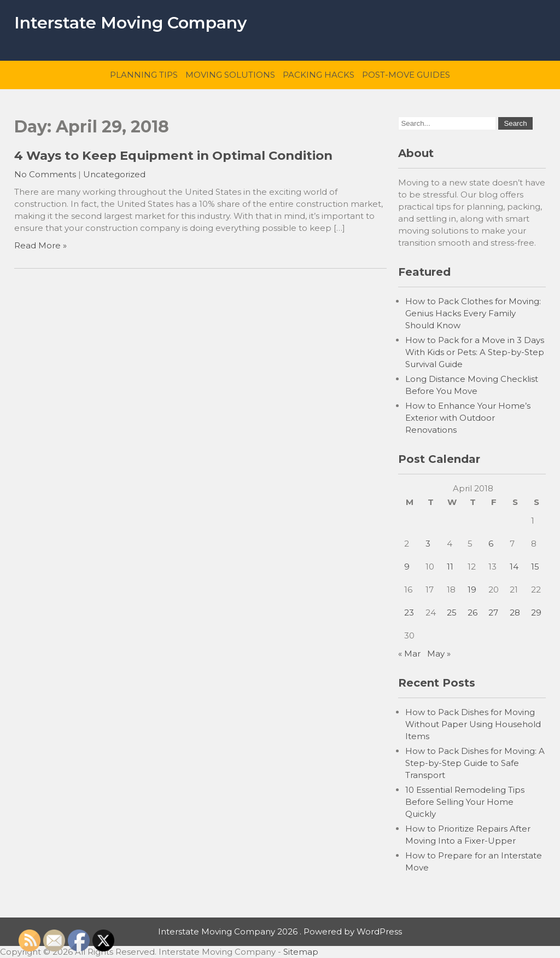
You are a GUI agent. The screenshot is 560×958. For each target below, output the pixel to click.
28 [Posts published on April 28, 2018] (515, 612)
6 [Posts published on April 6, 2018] (491, 544)
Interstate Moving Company (130, 23)
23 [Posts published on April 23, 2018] (409, 612)
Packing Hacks (319, 75)
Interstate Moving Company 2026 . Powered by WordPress (280, 931)
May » (439, 654)
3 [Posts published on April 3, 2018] (428, 544)
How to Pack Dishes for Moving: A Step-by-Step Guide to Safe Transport (475, 763)
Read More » (40, 245)
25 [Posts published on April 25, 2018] (452, 612)
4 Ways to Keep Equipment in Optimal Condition (173, 155)
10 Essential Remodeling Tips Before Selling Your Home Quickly (465, 802)
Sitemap (301, 952)
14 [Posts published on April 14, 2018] (514, 567)
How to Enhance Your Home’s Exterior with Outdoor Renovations (468, 418)
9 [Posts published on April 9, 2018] (407, 567)
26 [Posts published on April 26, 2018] (472, 612)
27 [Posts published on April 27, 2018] (493, 612)
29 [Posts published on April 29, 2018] (536, 612)
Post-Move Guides (406, 75)
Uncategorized (114, 174)
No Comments (45, 174)
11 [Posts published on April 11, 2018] (450, 567)
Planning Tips (144, 75)
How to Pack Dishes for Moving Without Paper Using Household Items (473, 724)
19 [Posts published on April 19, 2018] (472, 590)
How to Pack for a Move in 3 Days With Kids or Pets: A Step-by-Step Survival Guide (475, 352)
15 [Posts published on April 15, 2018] (535, 567)
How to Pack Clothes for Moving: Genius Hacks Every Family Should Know (473, 313)
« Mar (409, 654)
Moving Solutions (230, 75)
